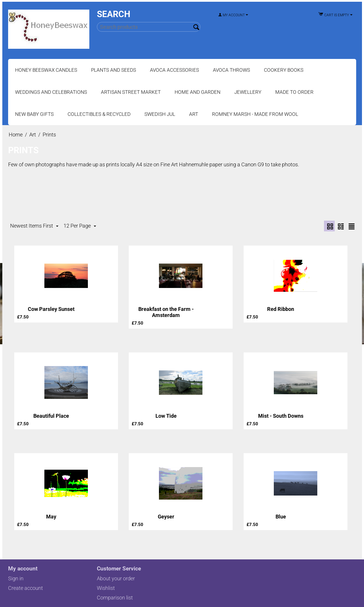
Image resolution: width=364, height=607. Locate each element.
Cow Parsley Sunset (51, 309)
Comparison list (115, 598)
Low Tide (166, 416)
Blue (281, 517)
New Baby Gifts (34, 114)
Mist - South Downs (281, 416)
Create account (26, 588)
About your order (116, 578)
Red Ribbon (281, 309)
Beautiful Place (51, 416)
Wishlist (106, 588)
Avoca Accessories (174, 70)
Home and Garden (198, 92)
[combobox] (149, 27)
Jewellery (248, 92)
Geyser (166, 517)
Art (194, 114)
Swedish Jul (160, 114)
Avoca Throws (231, 70)
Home (16, 135)
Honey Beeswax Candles (46, 70)
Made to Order (294, 92)
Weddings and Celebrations (51, 92)
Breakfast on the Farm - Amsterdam (166, 312)
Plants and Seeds (114, 70)
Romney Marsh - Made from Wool (255, 114)
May (51, 517)
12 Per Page (80, 226)
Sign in (16, 578)
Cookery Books (284, 70)
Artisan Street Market (131, 92)
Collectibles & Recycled (99, 114)
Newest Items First (34, 226)
